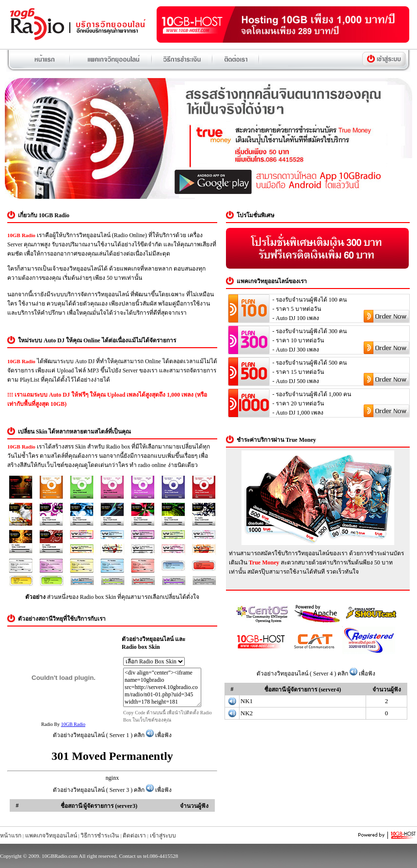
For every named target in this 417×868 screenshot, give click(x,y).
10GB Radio (73, 724)
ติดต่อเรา (134, 836)
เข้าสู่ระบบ (163, 836)
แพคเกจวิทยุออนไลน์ (51, 836)
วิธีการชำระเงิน (100, 836)
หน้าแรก (11, 836)
